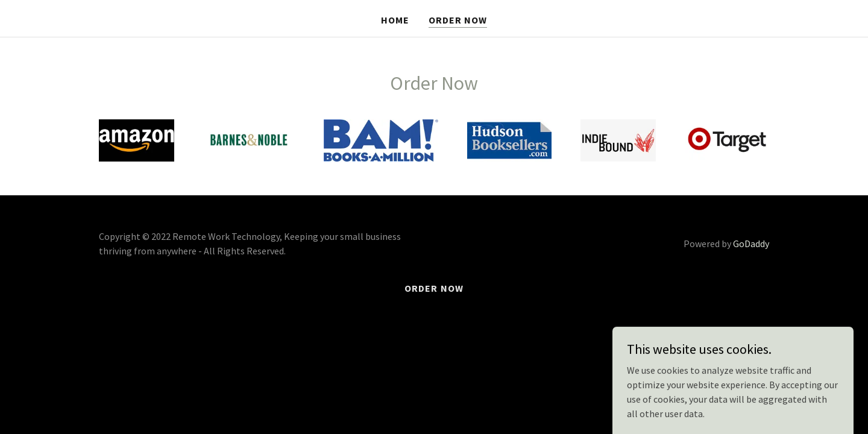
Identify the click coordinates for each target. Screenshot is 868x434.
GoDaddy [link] (751, 244)
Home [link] (395, 20)
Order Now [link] (458, 20)
